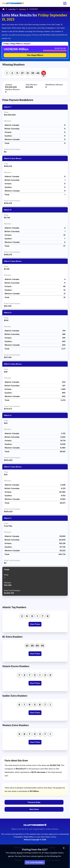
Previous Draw (34, 802)
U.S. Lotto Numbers (35, 862)
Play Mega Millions (35, 55)
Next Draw (34, 809)
